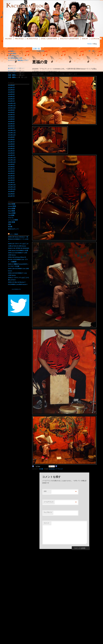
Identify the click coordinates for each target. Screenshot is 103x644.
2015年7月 (11, 115)
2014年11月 (12, 133)
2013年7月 (11, 169)
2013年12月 (12, 158)
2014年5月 (11, 146)
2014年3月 (11, 151)
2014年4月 (11, 149)
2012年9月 (11, 191)
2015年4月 (11, 122)
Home (89, 44)
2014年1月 (11, 155)
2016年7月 (11, 88)
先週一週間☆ (12, 75)
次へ (95, 51)
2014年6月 (11, 144)
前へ (89, 51)
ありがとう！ (12, 68)
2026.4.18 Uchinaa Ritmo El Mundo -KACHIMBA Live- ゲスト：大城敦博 (18, 259)
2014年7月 (11, 142)
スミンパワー (12, 71)
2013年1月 (11, 183)
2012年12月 (12, 185)
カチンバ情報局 (14, 234)
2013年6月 (11, 171)
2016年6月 (11, 90)
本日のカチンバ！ (14, 229)
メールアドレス (49, 502)
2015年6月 (11, 117)
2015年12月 (12, 103)
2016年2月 (11, 99)
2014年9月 (11, 137)
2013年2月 (11, 180)
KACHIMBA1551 (16, 289)
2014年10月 (12, 135)
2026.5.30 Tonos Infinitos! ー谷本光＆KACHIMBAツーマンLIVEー (18, 239)
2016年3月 (11, 97)
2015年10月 (12, 108)
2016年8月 (11, 85)
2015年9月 (11, 110)
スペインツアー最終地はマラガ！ (18, 60)
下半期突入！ (12, 51)
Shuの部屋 (11, 211)
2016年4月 (11, 94)
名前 (45, 491)
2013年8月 (11, 167)
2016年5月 (11, 92)
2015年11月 (12, 106)
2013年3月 (11, 178)
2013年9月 (11, 164)
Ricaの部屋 (12, 209)
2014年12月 (12, 131)
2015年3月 (11, 124)
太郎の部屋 (11, 222)
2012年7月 (11, 196)
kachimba (52, 469)
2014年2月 (11, 153)
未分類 (41, 469)
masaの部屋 (12, 206)
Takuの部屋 (12, 213)
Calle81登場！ (13, 54)
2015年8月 (11, 112)
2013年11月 (12, 160)
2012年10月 (12, 189)
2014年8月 (11, 140)
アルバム (11, 218)
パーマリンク (59, 469)
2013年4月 (11, 176)
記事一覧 (37, 49)
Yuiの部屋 (11, 215)
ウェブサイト (48, 512)
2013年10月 (12, 162)
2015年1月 (11, 128)
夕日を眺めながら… (14, 56)
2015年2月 (11, 126)
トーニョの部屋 (13, 220)
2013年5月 (11, 173)
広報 (9, 224)
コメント (46, 523)
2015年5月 (11, 119)
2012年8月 (11, 194)
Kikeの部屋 (12, 204)
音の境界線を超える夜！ (16, 58)
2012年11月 (12, 187)
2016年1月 (11, 101)
